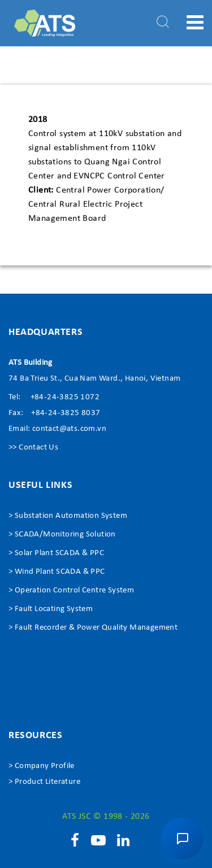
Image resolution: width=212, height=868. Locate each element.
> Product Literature (44, 782)
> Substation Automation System (68, 516)
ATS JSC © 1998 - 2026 (106, 817)
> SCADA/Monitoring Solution (62, 535)
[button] (183, 839)
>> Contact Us (33, 448)
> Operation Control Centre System (71, 590)
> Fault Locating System (51, 609)
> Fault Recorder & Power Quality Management (93, 628)
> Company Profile (42, 766)
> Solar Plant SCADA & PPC (56, 553)
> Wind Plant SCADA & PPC (57, 572)
